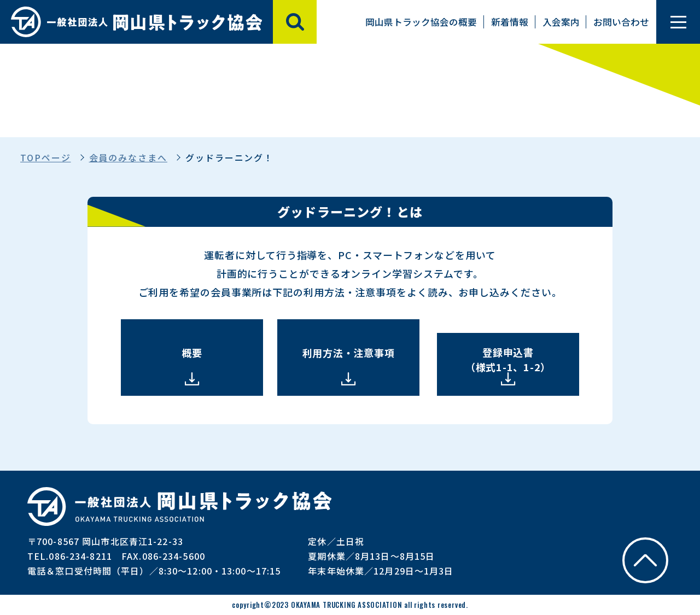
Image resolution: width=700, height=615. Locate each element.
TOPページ (46, 157)
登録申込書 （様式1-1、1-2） (508, 359)
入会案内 (561, 22)
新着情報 (510, 22)
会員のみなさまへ (128, 157)
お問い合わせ (621, 22)
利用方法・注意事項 (348, 353)
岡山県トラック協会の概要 (421, 22)
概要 (192, 353)
